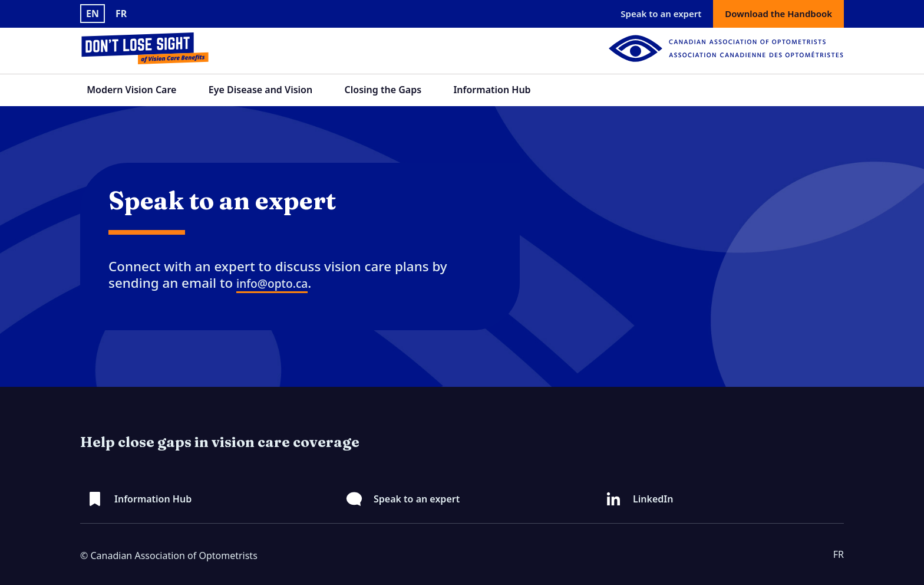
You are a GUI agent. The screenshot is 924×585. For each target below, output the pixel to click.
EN (93, 14)
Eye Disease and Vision (260, 90)
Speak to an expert (661, 14)
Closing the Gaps (383, 90)
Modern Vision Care (131, 90)
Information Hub (492, 90)
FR (121, 14)
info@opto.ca (272, 283)
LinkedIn (653, 499)
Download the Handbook (778, 14)
